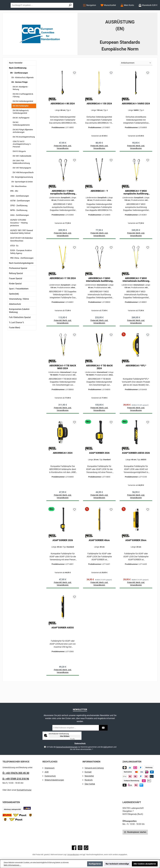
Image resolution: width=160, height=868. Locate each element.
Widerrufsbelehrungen (54, 780)
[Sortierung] (136, 73)
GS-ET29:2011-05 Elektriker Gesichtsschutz (22, 250)
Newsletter (89, 776)
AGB (105, 747)
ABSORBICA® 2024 (63, 467)
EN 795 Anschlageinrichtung (24, 147)
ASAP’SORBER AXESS (63, 643)
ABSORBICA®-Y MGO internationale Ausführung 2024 (99, 292)
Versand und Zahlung (94, 768)
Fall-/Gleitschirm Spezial (20, 328)
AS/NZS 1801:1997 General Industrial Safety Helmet (22, 242)
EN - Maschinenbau (19, 197)
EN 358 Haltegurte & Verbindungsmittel (21, 122)
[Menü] (89, 10)
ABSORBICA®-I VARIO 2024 (136, 114)
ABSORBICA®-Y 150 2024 (63, 290)
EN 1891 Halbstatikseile (22, 166)
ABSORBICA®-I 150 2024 (99, 114)
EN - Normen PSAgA (19, 92)
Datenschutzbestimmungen (67, 747)
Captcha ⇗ (75, 739)
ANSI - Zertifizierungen (20, 206)
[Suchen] (73, 10)
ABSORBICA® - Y (99, 202)
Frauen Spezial (16, 289)
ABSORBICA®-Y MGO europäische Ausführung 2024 (63, 203)
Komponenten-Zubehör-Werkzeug (19, 321)
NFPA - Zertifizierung (19, 221)
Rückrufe (89, 780)
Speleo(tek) (14, 304)
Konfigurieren (95, 864)
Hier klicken (65, 736)
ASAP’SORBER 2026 (99, 467)
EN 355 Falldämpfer (21, 116)
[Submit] (103, 728)
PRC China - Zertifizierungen (22, 268)
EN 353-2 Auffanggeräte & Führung (23, 106)
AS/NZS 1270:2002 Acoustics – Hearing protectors (19, 233)
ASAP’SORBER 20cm (136, 555)
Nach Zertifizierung (18, 78)
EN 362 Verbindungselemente (21, 134)
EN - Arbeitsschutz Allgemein (23, 88)
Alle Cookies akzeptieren (145, 864)
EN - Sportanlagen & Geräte (22, 192)
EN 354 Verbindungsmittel (23, 111)
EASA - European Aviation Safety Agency (21, 262)
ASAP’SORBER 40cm (99, 555)
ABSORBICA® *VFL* (136, 378)
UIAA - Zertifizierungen (20, 225)
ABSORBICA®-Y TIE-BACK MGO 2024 (63, 380)
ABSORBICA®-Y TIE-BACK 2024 (99, 380)
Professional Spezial (18, 278)
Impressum (50, 768)
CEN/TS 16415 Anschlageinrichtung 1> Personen (22, 154)
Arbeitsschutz (15, 314)
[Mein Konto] (127, 10)
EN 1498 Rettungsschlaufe (23, 183)
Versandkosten (73, 855)
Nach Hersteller (16, 73)
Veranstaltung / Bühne (19, 309)
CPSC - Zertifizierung (19, 216)
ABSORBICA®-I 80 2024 (63, 114)
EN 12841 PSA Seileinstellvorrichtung (21, 172)
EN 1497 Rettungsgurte (22, 178)
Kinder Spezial (15, 294)
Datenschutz (50, 776)
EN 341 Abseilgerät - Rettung (21, 98)
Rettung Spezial (16, 284)
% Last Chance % (16, 333)
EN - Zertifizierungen (19, 83)
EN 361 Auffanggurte (21, 128)
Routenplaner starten (135, 832)
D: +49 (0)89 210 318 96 (16, 779)
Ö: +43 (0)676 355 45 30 (16, 773)
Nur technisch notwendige (117, 864)
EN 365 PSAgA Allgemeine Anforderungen (23, 141)
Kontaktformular (24, 790)
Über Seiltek (90, 784)
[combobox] (64, 10)
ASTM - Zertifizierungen (20, 211)
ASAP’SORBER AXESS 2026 (136, 467)
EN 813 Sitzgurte (19, 162)
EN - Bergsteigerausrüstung (22, 187)
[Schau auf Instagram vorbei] (80, 848)
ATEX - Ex (14, 256)
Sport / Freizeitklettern (19, 299)
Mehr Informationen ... (12, 865)
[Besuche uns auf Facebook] (74, 848)
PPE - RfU (14, 201)
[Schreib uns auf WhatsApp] (86, 848)
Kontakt (88, 772)
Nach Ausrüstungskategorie (21, 273)
